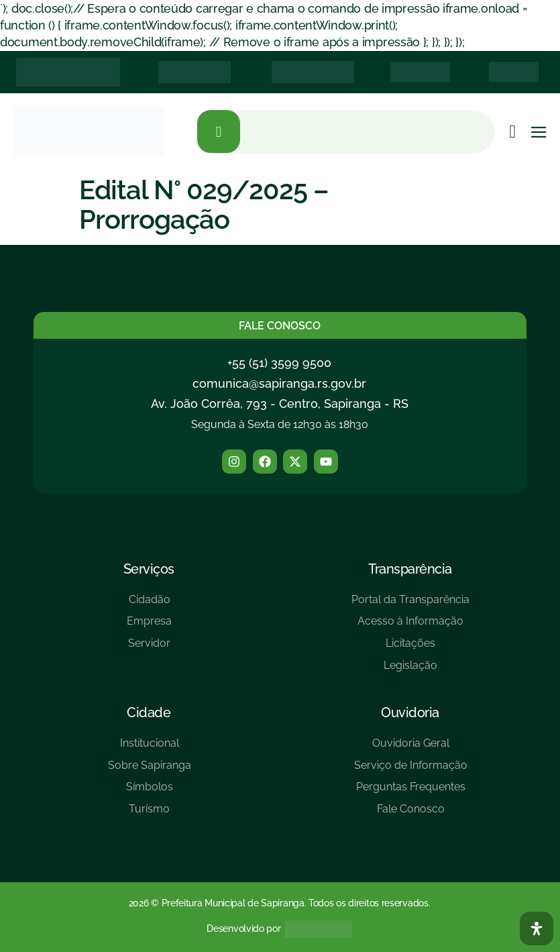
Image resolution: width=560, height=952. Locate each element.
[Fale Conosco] (411, 814)
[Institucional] (150, 748)
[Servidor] (149, 648)
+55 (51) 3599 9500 (279, 363)
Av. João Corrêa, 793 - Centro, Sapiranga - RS (280, 404)
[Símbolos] (150, 792)
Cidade (149, 712)
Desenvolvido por (243, 929)
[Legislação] (410, 671)
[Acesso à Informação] (410, 626)
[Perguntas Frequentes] (411, 792)
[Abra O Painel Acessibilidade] (537, 929)
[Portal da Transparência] (410, 605)
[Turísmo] (150, 814)
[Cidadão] (149, 605)
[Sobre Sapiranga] (150, 771)
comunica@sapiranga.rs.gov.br (279, 383)
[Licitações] (410, 648)
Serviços (149, 569)
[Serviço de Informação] (411, 771)
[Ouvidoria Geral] (411, 748)
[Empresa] (149, 626)
